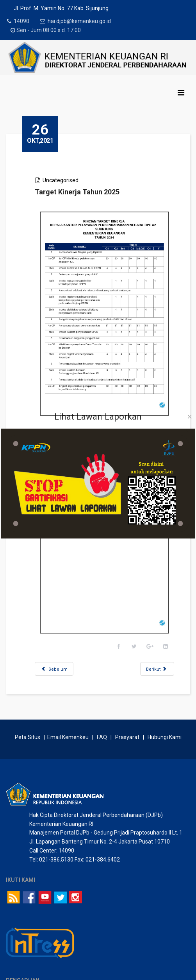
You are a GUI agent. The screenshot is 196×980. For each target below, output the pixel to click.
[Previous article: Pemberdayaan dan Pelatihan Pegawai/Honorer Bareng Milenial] (65, 600)
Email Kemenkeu (68, 677)
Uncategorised (72, 180)
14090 (21, 21)
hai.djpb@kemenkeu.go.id (82, 21)
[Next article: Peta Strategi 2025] (146, 600)
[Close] (190, 417)
